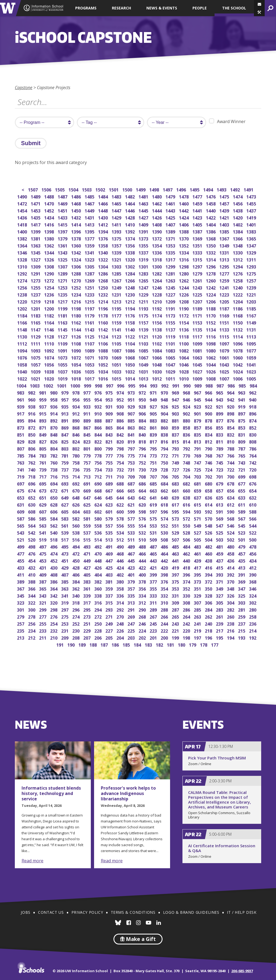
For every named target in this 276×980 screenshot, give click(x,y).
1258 (238, 280)
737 (65, 469)
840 (143, 434)
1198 (76, 308)
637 (198, 497)
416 (209, 567)
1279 (198, 273)
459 (220, 553)
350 (209, 588)
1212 (130, 301)
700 (231, 476)
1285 (117, 273)
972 (143, 392)
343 (43, 595)
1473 (252, 196)
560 (76, 525)
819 (132, 441)
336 (121, 595)
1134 (211, 329)
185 (127, 644)
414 (231, 567)
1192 (157, 308)
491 (110, 546)
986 (232, 385)
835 (198, 434)
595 (176, 511)
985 (243, 385)
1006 (238, 378)
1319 (144, 259)
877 (220, 420)
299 (43, 609)
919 (242, 406)
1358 (103, 245)
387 (43, 581)
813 (198, 441)
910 (99, 413)
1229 (144, 294)
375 (176, 581)
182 (160, 644)
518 (54, 539)
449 (87, 560)
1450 (76, 210)
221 (176, 630)
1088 (103, 350)
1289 (63, 273)
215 (242, 630)
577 (132, 518)
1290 (49, 273)
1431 (90, 217)
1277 (225, 273)
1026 (211, 371)
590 (231, 511)
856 (209, 427)
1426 (157, 217)
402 (121, 574)
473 (65, 553)
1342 (76, 252)
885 (132, 420)
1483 (117, 196)
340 (76, 595)
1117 (198, 336)
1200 (49, 308)
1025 (225, 371)
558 (99, 525)
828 (32, 441)
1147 (36, 329)
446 (121, 560)
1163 (63, 322)
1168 (238, 315)
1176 (130, 315)
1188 (211, 308)
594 (187, 511)
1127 (63, 336)
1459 (198, 203)
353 (176, 588)
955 (87, 399)
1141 (117, 329)
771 (176, 455)
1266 (130, 280)
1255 (36, 287)
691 (87, 483)
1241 (225, 287)
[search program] (44, 122)
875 (242, 420)
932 (99, 406)
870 (54, 427)
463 (176, 553)
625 (87, 504)
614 (209, 504)
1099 (198, 343)
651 (43, 497)
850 (32, 434)
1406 (184, 224)
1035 (90, 371)
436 (231, 560)
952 (121, 399)
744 (231, 462)
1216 (76, 301)
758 (76, 462)
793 (176, 448)
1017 (90, 378)
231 (65, 630)
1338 (130, 252)
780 (76, 455)
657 (220, 490)
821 (110, 441)
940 (253, 399)
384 (76, 581)
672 (54, 490)
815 (176, 441)
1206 (211, 301)
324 (253, 595)
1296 (211, 266)
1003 (35, 385)
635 (220, 497)
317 (87, 602)
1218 (49, 301)
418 (187, 567)
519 (43, 539)
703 (198, 476)
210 (54, 637)
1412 (103, 224)
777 (110, 455)
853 (242, 427)
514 (99, 539)
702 (209, 476)
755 (110, 462)
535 (110, 532)
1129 (36, 336)
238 (231, 623)
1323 (90, 259)
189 (83, 644)
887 (110, 420)
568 (231, 518)
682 (187, 483)
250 (99, 623)
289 (154, 609)
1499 (141, 189)
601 (110, 511)
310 (165, 602)
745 (220, 462)
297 (65, 609)
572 (187, 518)
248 (121, 623)
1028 (184, 371)
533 (132, 532)
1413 (90, 224)
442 (165, 560)
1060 (238, 357)
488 (143, 546)
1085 (144, 350)
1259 (225, 280)
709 (132, 476)
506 (187, 539)
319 (65, 602)
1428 (130, 217)
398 (165, 574)
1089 (90, 350)
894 (32, 420)
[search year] (177, 122)
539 (65, 532)
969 (176, 392)
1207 (198, 301)
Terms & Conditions (133, 912)
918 (253, 406)
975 (110, 392)
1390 (157, 231)
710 (121, 476)
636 (209, 497)
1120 (157, 336)
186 (116, 644)
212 (32, 637)
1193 (144, 308)
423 (132, 567)
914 (54, 413)
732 (121, 469)
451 (65, 560)
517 (65, 539)
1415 (63, 224)
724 (209, 469)
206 (99, 637)
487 (154, 546)
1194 (130, 308)
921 (220, 406)
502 (231, 539)
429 (65, 567)
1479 (171, 196)
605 (65, 511)
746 (209, 462)
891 (65, 420)
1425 (171, 217)
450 (76, 560)
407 (65, 574)
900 (209, 413)
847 (65, 434)
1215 (90, 301)
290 (143, 609)
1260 (211, 280)
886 (121, 420)
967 (198, 392)
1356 (130, 245)
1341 (90, 252)
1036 (76, 371)
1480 (157, 196)
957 (65, 399)
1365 (252, 238)
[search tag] (111, 122)
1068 (130, 357)
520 (32, 539)
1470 (49, 203)
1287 (90, 273)
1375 (117, 238)
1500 (128, 189)
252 (76, 623)
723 (220, 469)
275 (65, 616)
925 (176, 406)
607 (43, 511)
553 (154, 525)
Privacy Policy (87, 912)
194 (231, 637)
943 (220, 399)
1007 (225, 378)
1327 (36, 259)
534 (121, 532)
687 (132, 483)
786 (253, 448)
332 (165, 595)
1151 (225, 322)
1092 (49, 350)
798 (121, 448)
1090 (76, 350)
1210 (157, 301)
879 (198, 420)
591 (220, 511)
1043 (225, 364)
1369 (198, 238)
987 (221, 385)
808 (253, 441)
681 (198, 483)
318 (76, 602)
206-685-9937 (242, 971)
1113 (252, 336)
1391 (144, 231)
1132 (238, 329)
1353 (171, 245)
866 (99, 427)
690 (99, 483)
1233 (90, 294)
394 (209, 574)
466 (143, 553)
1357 (117, 245)
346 (253, 588)
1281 (171, 273)
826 (54, 441)
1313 (225, 259)
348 (231, 588)
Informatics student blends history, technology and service (51, 793)
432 (32, 567)
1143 (90, 329)
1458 (211, 203)
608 (32, 511)
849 (43, 434)
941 (242, 399)
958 (54, 399)
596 (165, 511)
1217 (63, 301)
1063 (198, 357)
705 (176, 476)
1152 (211, 322)
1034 (103, 371)
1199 (63, 308)
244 (165, 623)
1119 (171, 336)
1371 (171, 238)
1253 (63, 287)
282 (231, 609)
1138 (157, 329)
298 (54, 609)
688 (121, 483)
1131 (252, 329)
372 (209, 581)
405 (87, 574)
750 (165, 462)
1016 (103, 378)
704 (187, 476)
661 (176, 490)
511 (132, 539)
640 (165, 497)
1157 (144, 322)
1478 (184, 196)
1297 (198, 266)
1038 (49, 371)
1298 (184, 266)
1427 (144, 217)
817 (154, 441)
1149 (252, 322)
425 (110, 567)
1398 (49, 231)
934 (76, 406)
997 (110, 385)
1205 (225, 301)
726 (187, 469)
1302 (130, 266)
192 (253, 637)
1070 (103, 357)
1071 (90, 357)
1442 (184, 210)
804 (54, 448)
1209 (171, 301)
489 (132, 546)
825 (65, 441)
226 (121, 630)
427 (87, 567)
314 (121, 602)
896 (253, 413)
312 (143, 602)
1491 (249, 189)
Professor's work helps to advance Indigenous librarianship (128, 793)
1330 (238, 252)
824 (76, 441)
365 (43, 588)
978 (76, 392)
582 (76, 518)
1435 (36, 217)
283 (220, 609)
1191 (171, 308)
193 (242, 637)
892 (54, 420)
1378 (76, 238)
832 (231, 434)
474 (54, 553)
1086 (130, 350)
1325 (63, 259)
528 (187, 532)
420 (165, 567)
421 (154, 567)
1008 (211, 378)
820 (121, 441)
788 (231, 448)
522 (253, 532)
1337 (144, 252)
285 (198, 609)
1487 (63, 196)
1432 (76, 217)
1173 (171, 315)
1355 (144, 245)
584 (54, 518)
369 (242, 581)
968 (187, 392)
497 (43, 546)
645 (110, 497)
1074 (49, 357)
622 (121, 504)
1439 (225, 210)
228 (99, 630)
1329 (252, 252)
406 (76, 574)
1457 (225, 203)
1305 (90, 266)
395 (198, 574)
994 (143, 385)
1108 (76, 343)
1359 (90, 245)
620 (143, 504)
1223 (225, 294)
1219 (36, 301)
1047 (171, 364)
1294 (238, 266)
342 (54, 595)
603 (87, 511)
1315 (198, 259)
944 (209, 399)
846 (76, 434)
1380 (49, 238)
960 (32, 399)
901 (198, 413)
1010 (184, 378)
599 (132, 511)
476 (32, 553)
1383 (252, 231)
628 (54, 504)
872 (32, 427)
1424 (184, 217)
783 (43, 455)
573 (176, 518)
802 (76, 448)
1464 (130, 203)
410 (32, 574)
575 (154, 518)
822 (99, 441)
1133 (225, 329)
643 (132, 497)
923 (198, 406)
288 (165, 609)
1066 (157, 357)
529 (176, 532)
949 (154, 399)
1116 (211, 336)
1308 (49, 266)
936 (54, 406)
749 (176, 462)
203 (132, 637)
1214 (103, 301)
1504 (74, 189)
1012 (157, 378)
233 (43, 630)
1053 (90, 364)
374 (187, 581)
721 (242, 469)
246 (143, 623)
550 (187, 525)
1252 (76, 287)
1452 (49, 210)
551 (176, 525)
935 (65, 406)
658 (209, 490)
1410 (130, 224)
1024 (238, 371)
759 (65, 462)
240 (209, 623)
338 (99, 595)
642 (143, 497)
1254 (49, 287)
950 (143, 399)
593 (198, 511)
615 (198, 504)
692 (76, 483)
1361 (63, 245)
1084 (157, 350)
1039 (36, 371)
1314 (211, 259)
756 (99, 462)
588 (253, 511)
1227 (171, 294)
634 (231, 497)
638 (187, 497)
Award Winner (227, 121)
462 (187, 553)
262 (209, 616)
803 (65, 448)
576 (143, 518)
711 (110, 476)
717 (43, 476)
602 (99, 511)
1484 (103, 196)
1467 (90, 203)
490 (121, 546)
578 (121, 518)
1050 (130, 364)
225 (132, 630)
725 (198, 469)
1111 (36, 343)
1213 (117, 301)
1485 (90, 196)
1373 (144, 238)
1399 (36, 231)
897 (242, 413)
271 (110, 616)
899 (220, 413)
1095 (252, 343)
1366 (238, 238)
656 (231, 490)
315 (110, 602)
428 (76, 567)
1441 (198, 210)
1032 (130, 371)
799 (110, 448)
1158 (130, 322)
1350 (211, 245)
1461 (171, 203)
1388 (184, 231)
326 (231, 595)
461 (198, 553)
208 (76, 637)
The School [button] (234, 8)
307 (198, 602)
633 (242, 497)
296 (76, 609)
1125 (90, 336)
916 (32, 413)
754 (121, 462)
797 (132, 448)
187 (105, 644)
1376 (103, 238)
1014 (130, 378)
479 (242, 546)
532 (143, 532)
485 (176, 546)
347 (242, 588)
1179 (90, 315)
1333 (198, 252)
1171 (198, 315)
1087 (117, 350)
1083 (171, 350)
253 (65, 623)
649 (65, 497)
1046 (184, 364)
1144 (76, 329)
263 (198, 616)
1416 (49, 224)
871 (43, 427)
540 (54, 532)
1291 (36, 273)
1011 (171, 378)
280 (253, 609)
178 (204, 644)
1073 (63, 357)
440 (187, 560)
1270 (76, 280)
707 (154, 476)
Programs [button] (86, 8)
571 (198, 518)
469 (110, 553)
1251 (90, 287)
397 (176, 574)
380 (121, 581)
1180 (76, 315)
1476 (211, 196)
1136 (184, 329)
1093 (36, 350)
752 (143, 462)
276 (54, 616)
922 (209, 406)
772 (165, 455)
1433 (63, 217)
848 (54, 434)
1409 (144, 224)
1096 (238, 343)
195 (220, 637)
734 (99, 469)
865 (110, 427)
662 (165, 490)
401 (132, 574)
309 (176, 602)
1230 (130, 294)
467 (132, 553)
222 (165, 630)
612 (231, 504)
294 (99, 609)
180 (182, 644)
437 (220, 560)
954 (99, 399)
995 (132, 385)
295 (87, 609)
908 (121, 413)
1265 (144, 280)
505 (198, 539)
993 (154, 385)
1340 (103, 252)
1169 (225, 315)
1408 (157, 224)
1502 (101, 189)
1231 (117, 294)
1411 (117, 224)
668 (99, 490)
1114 (238, 336)
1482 (130, 196)
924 (187, 406)
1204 (238, 301)
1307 (63, 266)
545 (242, 525)
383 (87, 581)
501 (242, 539)
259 (242, 616)
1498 (155, 189)
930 (121, 406)
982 (32, 392)
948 (165, 399)
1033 (117, 371)
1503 (87, 189)
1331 (225, 252)
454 (32, 560)
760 (54, 462)
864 (121, 427)
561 (65, 525)
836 (187, 434)
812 (209, 441)
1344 (49, 252)
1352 (184, 245)
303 (242, 602)
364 (54, 588)
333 (154, 595)
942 (231, 399)
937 (43, 406)
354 (165, 588)
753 (132, 462)
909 (110, 413)
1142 (103, 329)
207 (87, 637)
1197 (90, 308)
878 (209, 420)
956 (76, 399)
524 (231, 532)
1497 (168, 189)
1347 (252, 245)
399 (154, 574)
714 (76, 476)
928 (143, 406)
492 (99, 546)
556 (121, 525)
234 (32, 630)
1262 (184, 280)
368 (253, 581)
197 (198, 637)
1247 (144, 287)
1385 (225, 231)
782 (54, 455)
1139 (144, 329)
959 (43, 399)
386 (54, 581)
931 (110, 406)
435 (242, 560)
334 (143, 595)
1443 (171, 210)
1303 (117, 266)
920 (231, 406)
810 (231, 441)
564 (32, 525)
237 (242, 623)
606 (54, 511)
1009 (198, 378)
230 (76, 630)
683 (176, 483)
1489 (36, 196)
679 (220, 483)
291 (132, 609)
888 (99, 420)
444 (143, 560)
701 (220, 476)
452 (54, 560)
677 (242, 483)
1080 (211, 350)
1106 (103, 343)
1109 (63, 343)
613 (220, 504)
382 (99, 581)
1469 (63, 203)
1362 (49, 245)
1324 (76, 259)
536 (99, 532)
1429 (117, 217)
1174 (157, 315)
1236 (49, 294)
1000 (76, 385)
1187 (225, 308)
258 (253, 616)
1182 (49, 315)
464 (165, 553)
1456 (238, 203)
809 (242, 441)
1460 (184, 203)
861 (154, 427)
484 (187, 546)
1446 (130, 210)
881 (176, 420)
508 (165, 539)
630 (32, 504)
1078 (238, 350)
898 (231, 413)
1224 (211, 294)
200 (165, 637)
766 (231, 455)
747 (198, 462)
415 (220, 567)
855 (220, 427)
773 (154, 455)
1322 (103, 259)
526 (209, 532)
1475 (225, 196)
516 (76, 539)
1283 (144, 273)
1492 (235, 189)
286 (187, 609)
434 (253, 560)
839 (154, 434)
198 (187, 637)
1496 (182, 189)
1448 (103, 210)
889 (87, 420)
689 (110, 483)
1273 (36, 280)
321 (43, 602)
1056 (49, 364)
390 (253, 574)
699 (242, 476)
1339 (117, 252)
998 (99, 385)
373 (198, 581)
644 (121, 497)
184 (138, 644)
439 (198, 560)
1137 (171, 329)
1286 (103, 273)
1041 (252, 364)
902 (187, 413)
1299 (171, 266)
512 (121, 539)
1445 (144, 210)
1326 (49, 259)
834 (209, 434)
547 (220, 525)
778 (99, 455)
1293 (252, 266)
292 (121, 609)
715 (65, 476)
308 (187, 602)
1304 (103, 266)
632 (253, 497)
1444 (157, 210)
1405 (198, 224)
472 (76, 553)
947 (176, 399)
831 (242, 434)
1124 (103, 336)
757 (87, 462)
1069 (117, 357)
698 (253, 476)
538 (76, 532)
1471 (36, 203)
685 (154, 483)
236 (253, 623)
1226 (184, 294)
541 (43, 532)
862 (143, 427)
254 (54, 623)
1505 (60, 189)
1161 (90, 322)
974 (121, 392)
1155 (171, 322)
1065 (171, 357)
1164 (49, 322)
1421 (225, 217)
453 (43, 560)
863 (132, 427)
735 (87, 469)
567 (242, 518)
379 (132, 581)
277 (43, 616)
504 (209, 539)
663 (154, 490)
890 (76, 420)
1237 (36, 294)
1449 (90, 210)
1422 (211, 217)
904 (165, 413)
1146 (49, 329)
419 (176, 567)
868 (76, 427)
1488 (49, 196)
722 (231, 469)
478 (253, 546)
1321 (117, 259)
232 (54, 630)
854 (231, 427)
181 (171, 644)
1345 (36, 252)
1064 (184, 357)
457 (242, 553)
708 (143, 476)
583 (65, 518)
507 (176, 539)
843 (110, 434)
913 (65, 413)
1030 (157, 371)
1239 (252, 287)
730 (143, 469)
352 (187, 588)
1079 (225, 350)
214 (253, 630)
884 (143, 420)
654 (253, 490)
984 (254, 385)
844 (99, 434)
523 (242, 532)
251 (87, 623)
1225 (198, 294)
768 (209, 455)
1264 (157, 280)
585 (43, 518)
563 (43, 525)
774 (143, 455)
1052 (103, 364)
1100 (184, 343)
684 (165, 483)
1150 (238, 322)
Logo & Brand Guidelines (191, 912)
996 (121, 385)
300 (32, 609)
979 (65, 392)
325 (242, 595)
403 (110, 574)
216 (231, 630)
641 (154, 497)
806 (32, 448)
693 (65, 483)
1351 (198, 245)
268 (143, 616)
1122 (130, 336)
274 (76, 616)
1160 (103, 322)
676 (253, 483)
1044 (211, 364)
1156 (157, 322)
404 (99, 574)
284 (209, 609)
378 (143, 581)
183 (149, 644)
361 (87, 588)
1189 (198, 308)
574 (165, 518)
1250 (103, 287)
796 (143, 448)
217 (220, 630)
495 (65, 546)
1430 (103, 217)
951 (132, 399)
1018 (76, 378)
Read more (32, 861)
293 (110, 609)
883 (154, 420)
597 (154, 511)
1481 (144, 196)
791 (198, 448)
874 (253, 420)
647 (87, 497)
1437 (252, 210)
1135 (198, 329)
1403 (225, 224)
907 (132, 413)
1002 (49, 385)
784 (32, 455)
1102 (157, 343)
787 (242, 448)
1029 (171, 371)
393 (220, 574)
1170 (211, 315)
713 (87, 476)
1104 (130, 343)
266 (165, 616)
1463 (144, 203)
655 (242, 490)
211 (43, 637)
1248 (130, 287)
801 (87, 448)
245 (154, 623)
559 (87, 525)
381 (110, 581)
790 (209, 448)
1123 (117, 336)
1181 (63, 315)
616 (187, 504)
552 (165, 525)
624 (99, 504)
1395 (90, 231)
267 (154, 616)
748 (187, 462)
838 (165, 434)
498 (32, 546)
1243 (198, 287)
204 (121, 637)
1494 (208, 189)
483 (198, 546)
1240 (238, 287)
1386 (211, 231)
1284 (130, 273)
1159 (117, 322)
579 (110, 518)
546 (231, 525)
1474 (238, 196)
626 (76, 504)
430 (54, 567)
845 (87, 434)
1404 (211, 224)
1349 (225, 245)
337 (110, 595)
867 (87, 427)
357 (132, 588)
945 (198, 399)
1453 (36, 210)
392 (231, 574)
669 (87, 490)
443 (154, 560)
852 (253, 427)
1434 (49, 217)
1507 (33, 189)
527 (198, 532)
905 (154, 413)
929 (132, 406)
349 (220, 588)
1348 (238, 245)
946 (187, 399)
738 (54, 469)
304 (231, 602)
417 (198, 567)
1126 (76, 336)
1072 (76, 357)
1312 (238, 259)
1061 (225, 357)
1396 (76, 231)
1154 (184, 322)
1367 (225, 238)
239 (220, 623)
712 (99, 476)
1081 (198, 350)
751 (154, 462)
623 (110, 504)
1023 (252, 371)
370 (231, 581)
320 (54, 602)
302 (253, 602)
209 (65, 637)
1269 (90, 280)
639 (176, 497)
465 (154, 553)
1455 (252, 203)
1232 (103, 294)
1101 (171, 343)
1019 (63, 378)
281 (242, 609)
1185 (252, 308)
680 (209, 483)
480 (231, 546)
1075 (36, 357)
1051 (117, 364)
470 (99, 553)
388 (32, 581)
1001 (62, 385)
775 (132, 455)
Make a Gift (138, 939)
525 (220, 532)
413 (242, 567)
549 (198, 525)
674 (32, 490)
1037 (63, 371)
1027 (198, 371)
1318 (157, 259)
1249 (117, 287)
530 (165, 532)
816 (165, 441)
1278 (211, 273)
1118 (184, 336)
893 (43, 420)
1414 (76, 224)
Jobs (25, 912)
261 (220, 616)
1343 (63, 252)
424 (121, 567)
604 (76, 511)
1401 (252, 224)
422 (143, 567)
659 (198, 490)
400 (143, 574)
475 (43, 553)
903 (176, 413)
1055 (63, 364)
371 (220, 581)
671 (65, 490)
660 (187, 490)
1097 (225, 343)
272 (99, 616)
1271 (63, 280)
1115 (225, 336)
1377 (90, 238)
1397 (63, 231)
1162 (76, 322)
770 (187, 455)
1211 (144, 301)
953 (110, 399)
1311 (252, 259)
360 (99, 588)
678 (231, 483)
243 (176, 623)
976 (99, 392)
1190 (184, 308)
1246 (157, 287)
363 (65, 588)
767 (220, 455)
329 (198, 595)
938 (32, 406)
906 (143, 413)
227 (110, 630)
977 (87, 392)
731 (132, 469)
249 (110, 623)
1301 (144, 266)
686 (143, 483)
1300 (157, 266)
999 (88, 385)
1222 (238, 294)
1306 (76, 266)
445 (132, 560)
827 (43, 441)
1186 (238, 308)
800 (99, 448)
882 (165, 420)
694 (54, 483)
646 (99, 497)
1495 (195, 189)
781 (65, 455)
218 (209, 630)
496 (54, 546)
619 (154, 504)
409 (43, 574)
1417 (36, 224)
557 (110, 525)
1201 (36, 308)
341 (65, 595)
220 (187, 630)
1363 (36, 245)
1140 (130, 329)
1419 (252, 217)
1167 (252, 315)
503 (220, 539)
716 (54, 476)
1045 (198, 364)
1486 (76, 196)
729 (154, 469)
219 (198, 630)
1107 (90, 343)
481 (220, 546)
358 (121, 588)
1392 (130, 231)
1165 (36, 322)
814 (187, 441)
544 (253, 525)
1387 (198, 231)
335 (132, 595)
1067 (144, 357)
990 (187, 385)
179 (193, 644)
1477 (198, 196)
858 (187, 427)
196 (209, 637)
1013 (144, 378)
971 (154, 392)
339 (87, 595)
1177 (117, 315)
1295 (225, 266)
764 (253, 455)
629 (43, 504)
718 (32, 476)
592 (209, 511)
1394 (103, 231)
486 (165, 546)
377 (154, 581)
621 (132, 504)
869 (65, 427)
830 (253, 434)
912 (76, 413)
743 (242, 462)
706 (165, 476)
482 (209, 546)
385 (65, 581)
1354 (157, 245)
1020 (49, 378)
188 (94, 644)
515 (87, 539)
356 (143, 588)
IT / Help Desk (242, 912)
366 (32, 588)
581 (87, 518)
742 (253, 462)
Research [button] (121, 8)
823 (87, 441)
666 (121, 490)
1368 (211, 238)
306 (209, 602)
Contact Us (51, 912)
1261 (198, 280)
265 (176, 616)
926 (165, 406)
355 (154, 588)
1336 (157, 252)
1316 (184, 259)
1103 (144, 343)
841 (132, 434)
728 (165, 469)
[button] (259, 12)
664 (143, 490)
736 (76, 469)
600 (121, 511)
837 (176, 434)
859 (176, 427)
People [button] (200, 8)
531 (154, 532)
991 (176, 385)
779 (87, 455)
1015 (117, 378)
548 (209, 525)
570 (209, 518)
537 (87, 532)
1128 (49, 336)
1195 (117, 308)
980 (54, 392)
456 (253, 553)
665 (132, 490)
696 (32, 483)
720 (253, 469)
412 (253, 567)
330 (187, 595)
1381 (36, 238)
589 (242, 511)
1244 (184, 287)
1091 (63, 350)
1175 (144, 315)
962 (253, 392)
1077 (252, 350)
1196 (103, 308)
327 (220, 595)
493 (87, 546)
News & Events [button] (162, 8)
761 (43, 462)
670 (76, 490)
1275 (252, 273)
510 (143, 539)
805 (43, 448)
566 (253, 518)
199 (176, 637)
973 (132, 392)
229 (87, 630)
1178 (103, 315)
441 (176, 560)
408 (54, 574)
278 (32, 616)
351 (198, 588)
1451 (63, 210)
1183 (36, 315)
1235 (63, 294)
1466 (103, 203)
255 (43, 623)
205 (110, 637)
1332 (211, 252)
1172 (184, 315)
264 (187, 616)
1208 (184, 301)
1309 (36, 266)
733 (110, 469)
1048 (157, 364)
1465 (117, 203)
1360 (76, 245)
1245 (171, 287)
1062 (211, 357)
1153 (198, 322)
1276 (238, 273)
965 (220, 392)
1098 (211, 343)
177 (215, 644)
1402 (238, 224)
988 (210, 385)
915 (43, 413)
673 (43, 490)
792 (187, 448)
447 (110, 560)
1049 (144, 364)
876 (231, 420)
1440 (211, 210)
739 (43, 469)
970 (165, 392)
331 (176, 595)
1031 (144, 371)
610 (253, 504)
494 (76, 546)
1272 (49, 280)
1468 (76, 203)
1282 (157, 273)
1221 (252, 294)
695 (43, 483)
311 (154, 602)
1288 (76, 273)
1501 (114, 189)
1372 (157, 238)
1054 (76, 364)
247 (132, 623)
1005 (252, 378)
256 (32, 623)
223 (154, 630)
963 (242, 392)
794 (165, 448)
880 (187, 420)
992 (165, 385)
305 (220, 602)
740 (32, 469)
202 (143, 637)
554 (143, 525)
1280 (184, 273)
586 (32, 518)
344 (32, 595)
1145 (63, 329)
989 (199, 385)
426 (99, 567)
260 (231, 616)
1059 (252, 357)
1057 (36, 364)
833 (220, 434)
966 (209, 392)
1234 (76, 294)
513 (110, 539)
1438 (238, 210)
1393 (117, 231)
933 (87, 406)
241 (198, 623)
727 (176, 469)
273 (87, 616)
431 (43, 567)
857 (198, 427)
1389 (171, 231)
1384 (238, 231)
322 (32, 602)
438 (209, 560)
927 (154, 406)
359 (110, 588)
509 (154, 539)
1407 (171, 224)
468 (121, 553)
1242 (211, 287)
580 (99, 518)
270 (121, 616)
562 (54, 525)
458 (231, 553)
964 (231, 392)
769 (198, 455)
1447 (117, 210)
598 (143, 511)
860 (165, 427)
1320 (130, 259)
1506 (47, 189)
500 (253, 539)
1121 (144, 336)
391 (242, 574)
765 (242, 455)
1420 (238, 217)
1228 (157, 294)
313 (132, 602)
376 (165, 581)
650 (54, 497)
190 (72, 644)
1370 (184, 238)
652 (32, 497)
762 (32, 462)
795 (154, 448)
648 (76, 497)
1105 (117, 343)
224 (143, 630)
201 (154, 637)
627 (65, 504)
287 (176, 609)
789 (220, 448)
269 (132, 616)
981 (43, 392)
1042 (238, 364)
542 (32, 532)
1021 (36, 378)
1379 (63, 238)
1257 (252, 280)
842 (121, 434)
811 (220, 441)
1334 (184, 252)
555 (132, 525)
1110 (49, 343)
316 (99, 602)
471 (87, 553)
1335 (171, 252)
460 (209, 553)
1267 (117, 280)
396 (187, 574)
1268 (103, 280)
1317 (171, 259)
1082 (184, 350)
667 (110, 490)
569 (220, 518)
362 (76, 588)
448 (99, 560)
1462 (157, 203)
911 (87, 413)
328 (209, 595)
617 (176, 504)
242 (187, 623)
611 (242, 504)
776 (121, 455)
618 (165, 504)
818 (143, 441)
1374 (130, 238)
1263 (171, 280)
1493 (222, 189)
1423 (198, 217)
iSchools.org (31, 968)
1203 (252, 301)
